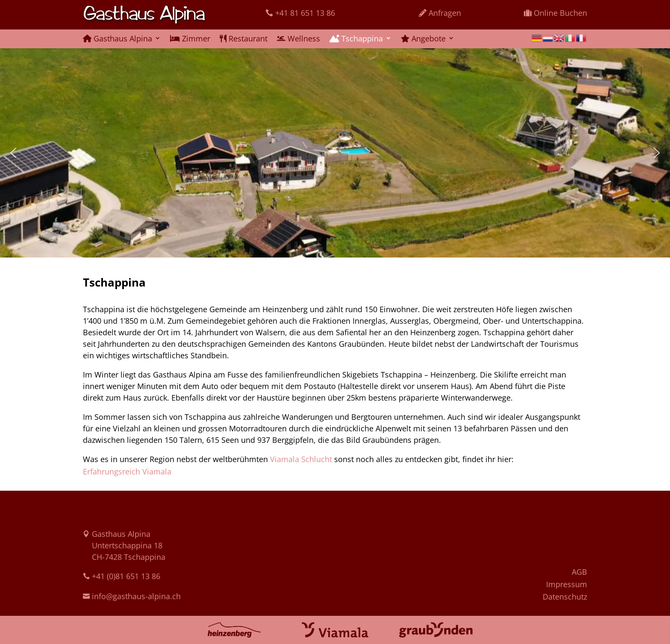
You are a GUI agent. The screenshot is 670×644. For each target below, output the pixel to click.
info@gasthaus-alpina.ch (136, 596)
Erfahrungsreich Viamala (127, 471)
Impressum (567, 584)
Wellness (298, 39)
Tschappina (356, 39)
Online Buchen (560, 13)
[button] (13, 153)
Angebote (423, 39)
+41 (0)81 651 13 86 (126, 576)
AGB (579, 572)
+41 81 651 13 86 (305, 13)
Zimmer (190, 39)
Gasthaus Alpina (118, 39)
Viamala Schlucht (301, 459)
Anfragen (445, 13)
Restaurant (244, 39)
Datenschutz (565, 597)
